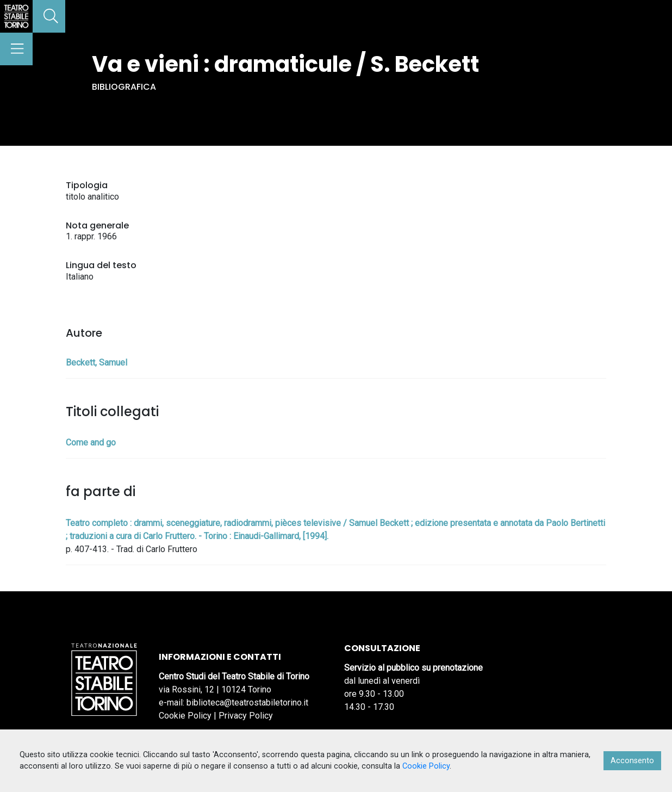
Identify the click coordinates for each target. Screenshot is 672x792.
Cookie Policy (185, 716)
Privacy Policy (246, 716)
